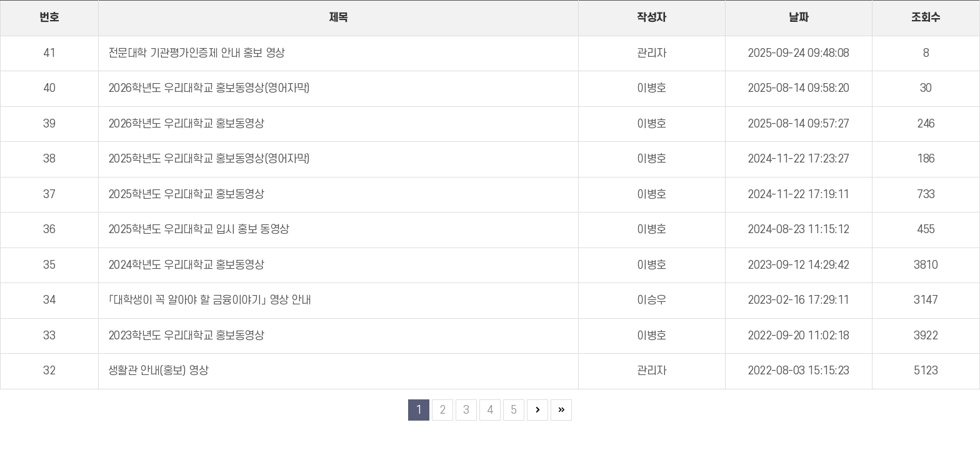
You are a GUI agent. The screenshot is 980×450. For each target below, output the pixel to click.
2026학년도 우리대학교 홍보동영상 (186, 124)
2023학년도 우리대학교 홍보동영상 (186, 336)
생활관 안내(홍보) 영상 (158, 371)
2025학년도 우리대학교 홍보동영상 (186, 195)
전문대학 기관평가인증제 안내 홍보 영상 (197, 53)
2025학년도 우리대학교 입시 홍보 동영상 (199, 230)
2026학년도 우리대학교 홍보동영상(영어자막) (209, 88)
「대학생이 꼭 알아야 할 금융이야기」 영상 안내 (210, 300)
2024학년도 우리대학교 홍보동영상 (186, 265)
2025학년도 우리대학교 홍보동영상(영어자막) (209, 159)
